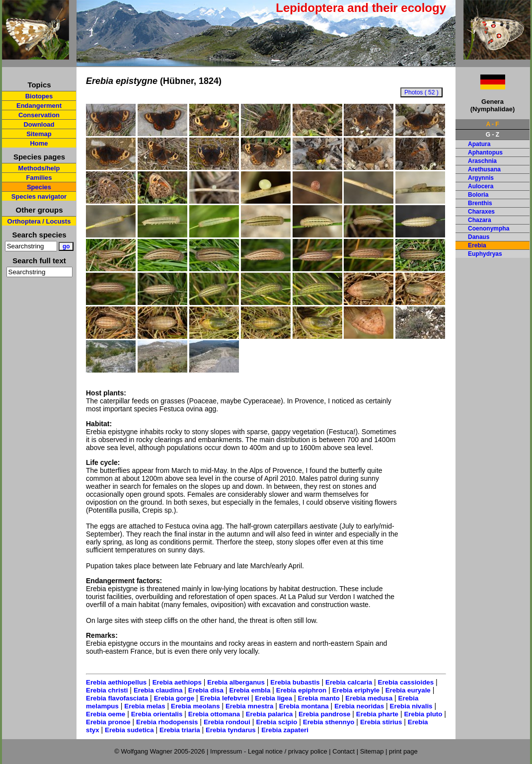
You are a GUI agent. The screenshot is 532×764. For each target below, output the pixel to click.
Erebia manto (318, 698)
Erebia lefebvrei (225, 698)
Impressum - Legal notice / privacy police (269, 751)
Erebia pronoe (108, 722)
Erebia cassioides (406, 682)
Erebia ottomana (214, 714)
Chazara (480, 220)
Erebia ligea (273, 698)
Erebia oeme (106, 714)
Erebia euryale (408, 690)
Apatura (479, 144)
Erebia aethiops (177, 682)
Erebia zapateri (285, 730)
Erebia (477, 245)
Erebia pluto (423, 714)
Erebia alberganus (236, 682)
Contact (343, 751)
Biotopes (39, 96)
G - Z (493, 135)
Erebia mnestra (249, 706)
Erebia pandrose (324, 714)
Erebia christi (107, 690)
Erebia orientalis (157, 714)
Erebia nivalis (411, 706)
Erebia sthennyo (329, 722)
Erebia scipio (276, 722)
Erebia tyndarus (231, 730)
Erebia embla (250, 690)
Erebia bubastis (295, 682)
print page (403, 751)
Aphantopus (485, 153)
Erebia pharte (377, 714)
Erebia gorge (174, 698)
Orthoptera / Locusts (39, 221)
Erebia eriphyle (356, 690)
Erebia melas (145, 706)
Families (39, 178)
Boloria (478, 195)
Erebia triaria (180, 730)
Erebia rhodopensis (167, 722)
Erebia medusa (369, 698)
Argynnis (481, 178)
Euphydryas (485, 254)
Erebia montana (304, 706)
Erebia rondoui (227, 722)
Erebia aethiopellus (116, 682)
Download (39, 124)
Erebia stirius (381, 722)
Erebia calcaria (349, 682)
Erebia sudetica (129, 730)
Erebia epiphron (301, 690)
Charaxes (481, 212)
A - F (492, 124)
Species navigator (39, 196)
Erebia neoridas (359, 706)
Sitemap (39, 134)
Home (39, 143)
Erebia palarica (269, 714)
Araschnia (482, 161)
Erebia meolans (195, 706)
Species (39, 187)
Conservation (39, 115)
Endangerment (39, 106)
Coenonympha (489, 229)
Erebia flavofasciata (117, 698)
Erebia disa (206, 690)
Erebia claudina (158, 690)
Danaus (479, 237)
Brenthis (480, 203)
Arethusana (484, 169)
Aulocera (481, 186)
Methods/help (39, 168)
